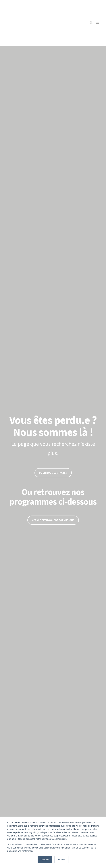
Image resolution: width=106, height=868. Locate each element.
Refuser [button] (61, 860)
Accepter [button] (45, 860)
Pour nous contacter (53, 441)
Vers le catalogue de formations (53, 488)
